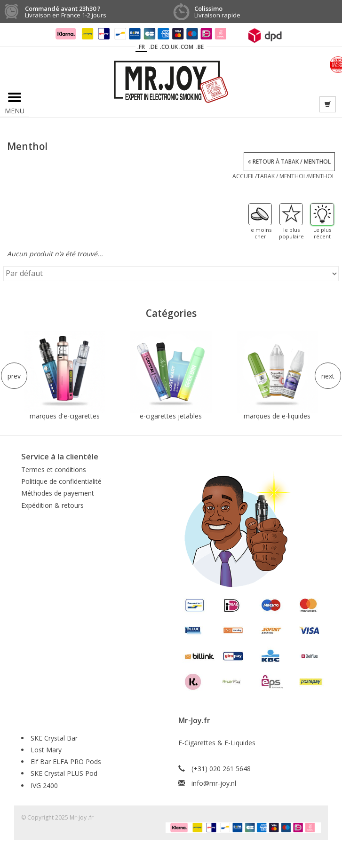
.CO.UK (169, 47)
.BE (200, 47)
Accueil (244, 176)
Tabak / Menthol (282, 176)
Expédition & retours (52, 505)
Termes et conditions (54, 470)
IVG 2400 (44, 785)
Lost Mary (46, 750)
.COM (186, 47)
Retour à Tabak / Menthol (289, 162)
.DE (153, 47)
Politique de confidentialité (61, 481)
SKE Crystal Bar (54, 738)
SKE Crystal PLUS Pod (64, 773)
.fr (141, 47)
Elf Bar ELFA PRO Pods (66, 761)
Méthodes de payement (58, 493)
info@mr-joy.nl (214, 783)
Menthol (322, 176)
